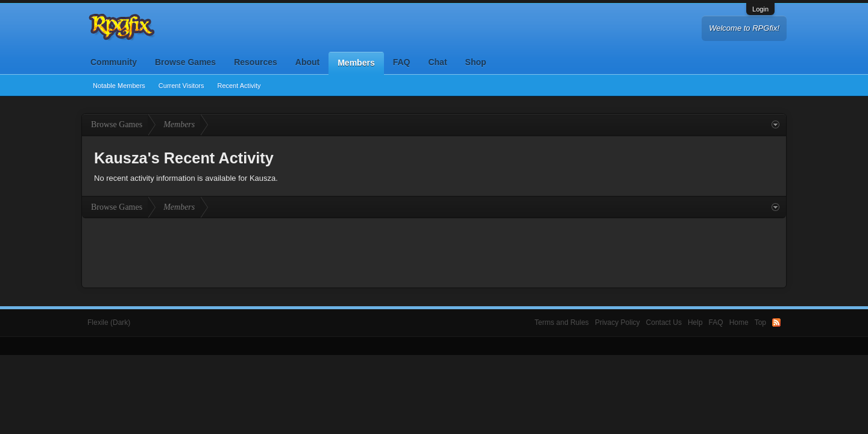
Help (695, 322)
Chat (437, 62)
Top (760, 322)
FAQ (402, 62)
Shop (476, 62)
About (307, 62)
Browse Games (185, 62)
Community (114, 62)
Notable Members (119, 86)
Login (760, 9)
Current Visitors (181, 86)
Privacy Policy (618, 322)
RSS (776, 322)
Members (356, 63)
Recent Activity (239, 86)
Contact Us (664, 322)
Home (739, 322)
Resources (256, 62)
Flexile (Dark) (109, 322)
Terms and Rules (562, 322)
